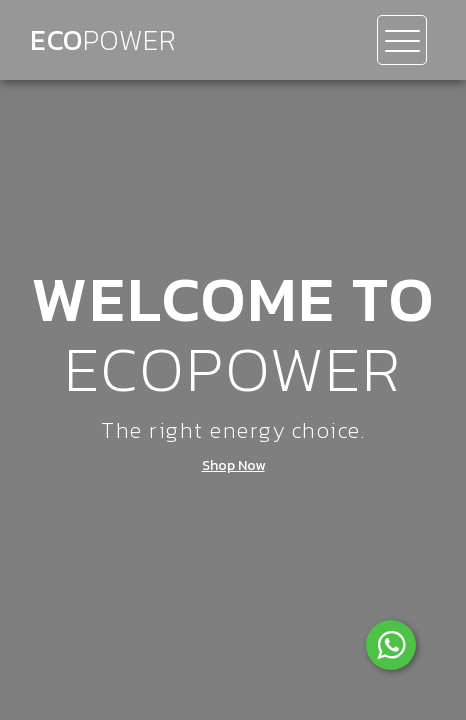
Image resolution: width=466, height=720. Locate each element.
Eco (103, 40)
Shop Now (233, 466)
